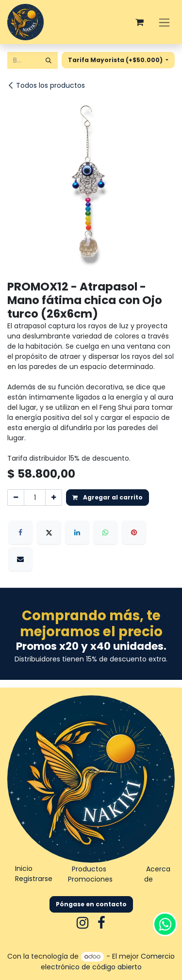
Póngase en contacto (91, 904)
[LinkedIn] (77, 532)
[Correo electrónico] (20, 559)
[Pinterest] (134, 532)
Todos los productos (46, 85)
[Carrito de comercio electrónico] (139, 22)
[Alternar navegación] (164, 22)
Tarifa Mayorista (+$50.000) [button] (116, 60)
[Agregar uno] (54, 498)
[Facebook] (20, 532)
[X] (49, 532)
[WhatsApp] (105, 532)
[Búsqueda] (49, 60)
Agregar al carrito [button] (108, 497)
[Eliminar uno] (16, 498)
